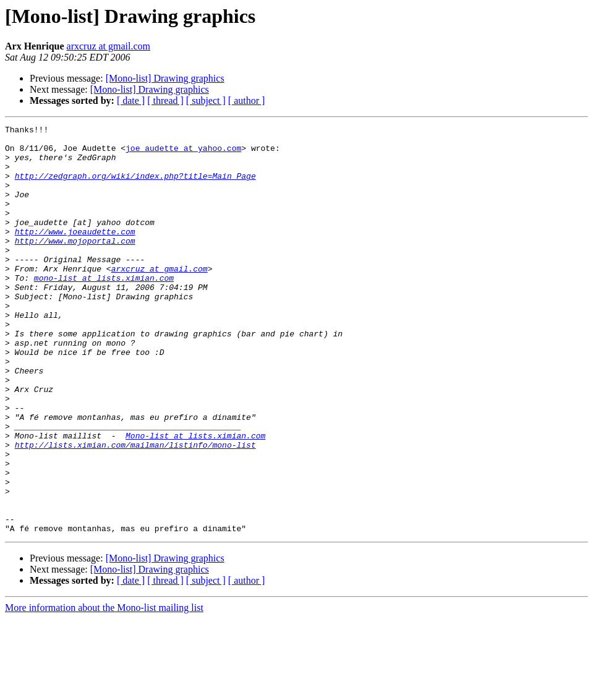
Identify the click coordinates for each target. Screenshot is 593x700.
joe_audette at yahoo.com (183, 153)
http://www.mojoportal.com (75, 265)
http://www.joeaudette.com (75, 254)
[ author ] (247, 100)
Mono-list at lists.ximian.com (195, 498)
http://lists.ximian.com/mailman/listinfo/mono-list (135, 510)
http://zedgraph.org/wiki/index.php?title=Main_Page (135, 187)
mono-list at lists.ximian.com (104, 309)
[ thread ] (165, 100)
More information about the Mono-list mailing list (104, 689)
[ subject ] (206, 100)
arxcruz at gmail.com (109, 46)
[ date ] (131, 100)
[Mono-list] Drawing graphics (165, 78)
